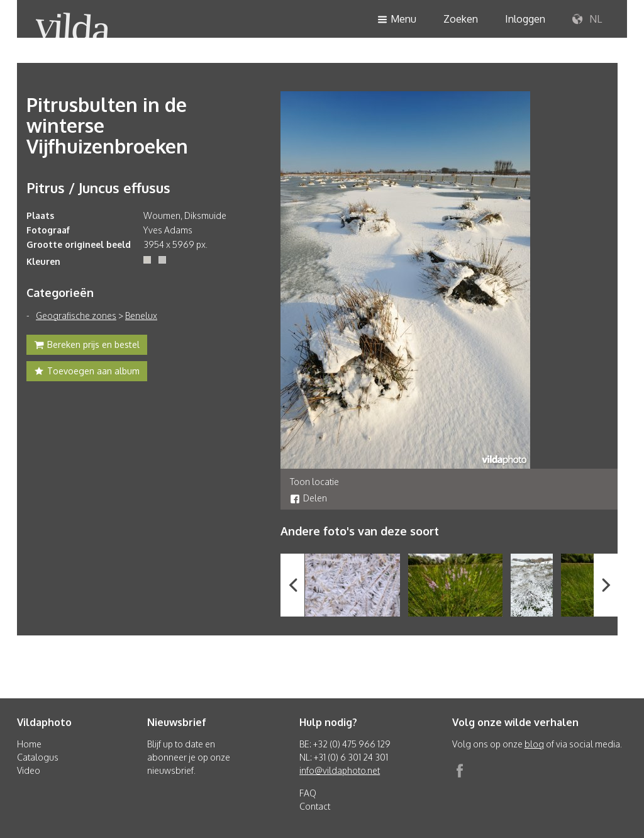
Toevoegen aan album (87, 372)
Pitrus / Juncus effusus (98, 187)
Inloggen (525, 19)
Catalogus (38, 757)
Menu (397, 20)
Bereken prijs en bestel (87, 346)
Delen (308, 498)
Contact (315, 806)
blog (534, 744)
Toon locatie (314, 482)
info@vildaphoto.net (340, 770)
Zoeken (461, 19)
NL (587, 20)
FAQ (308, 793)
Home (29, 744)
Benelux (141, 316)
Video (29, 770)
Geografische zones (76, 316)
